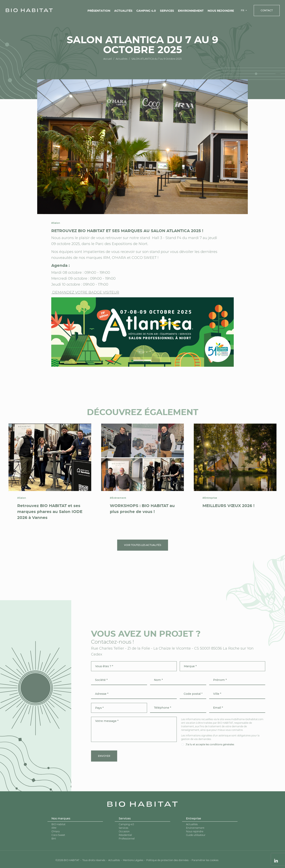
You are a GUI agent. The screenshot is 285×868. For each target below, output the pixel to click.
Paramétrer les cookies (205, 860)
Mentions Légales (133, 860)
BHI (54, 839)
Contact (267, 10)
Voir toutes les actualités (143, 545)
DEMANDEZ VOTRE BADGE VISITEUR (85, 292)
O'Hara (56, 831)
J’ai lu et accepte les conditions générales (210, 744)
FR (243, 10)
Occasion (124, 831)
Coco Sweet (58, 835)
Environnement (191, 11)
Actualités (123, 11)
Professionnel (127, 839)
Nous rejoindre (221, 11)
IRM (54, 828)
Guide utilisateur (196, 835)
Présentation (99, 11)
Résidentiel (125, 835)
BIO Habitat (58, 824)
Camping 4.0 (146, 11)
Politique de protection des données (167, 860)
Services (167, 11)
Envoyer (104, 756)
